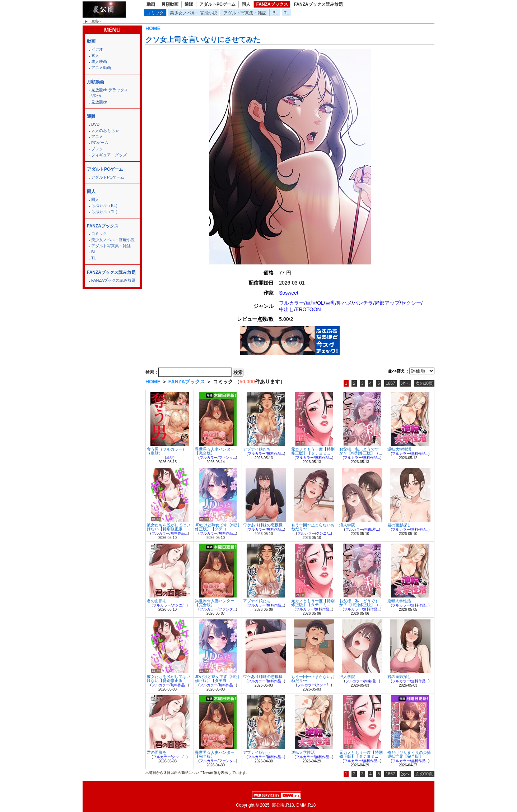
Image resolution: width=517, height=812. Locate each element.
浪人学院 (347, 525)
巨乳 (330, 303)
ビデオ (97, 49)
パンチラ (363, 303)
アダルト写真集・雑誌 (245, 13)
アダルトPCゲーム (217, 4)
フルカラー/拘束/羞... (362, 529)
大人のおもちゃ (105, 130)
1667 (390, 383)
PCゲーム (100, 143)
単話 (311, 303)
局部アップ (387, 303)
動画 (151, 4)
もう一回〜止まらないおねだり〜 (313, 527)
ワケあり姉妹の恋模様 (263, 525)
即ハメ (344, 303)
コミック (155, 13)
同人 (246, 4)
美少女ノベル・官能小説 (194, 13)
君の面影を (157, 601)
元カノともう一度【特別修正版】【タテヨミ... (313, 451)
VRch (96, 96)
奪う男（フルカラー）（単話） (167, 451)
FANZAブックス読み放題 (318, 4)
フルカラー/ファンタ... (218, 458)
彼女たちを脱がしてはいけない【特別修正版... (169, 527)
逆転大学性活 (399, 449)
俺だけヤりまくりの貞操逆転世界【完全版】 (409, 754)
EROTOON (308, 309)
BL (275, 13)
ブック (97, 149)
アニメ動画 (101, 68)
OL (320, 303)
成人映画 (99, 61)
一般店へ (95, 21)
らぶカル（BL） (105, 206)
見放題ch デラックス (110, 90)
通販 (189, 4)
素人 (95, 55)
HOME (153, 28)
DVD (95, 124)
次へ (405, 383)
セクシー (411, 303)
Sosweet (289, 293)
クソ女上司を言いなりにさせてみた (203, 40)
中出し (287, 309)
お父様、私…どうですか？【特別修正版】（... (361, 451)
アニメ (97, 137)
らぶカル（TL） (105, 212)
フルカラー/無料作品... (266, 454)
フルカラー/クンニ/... (314, 533)
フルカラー (292, 303)
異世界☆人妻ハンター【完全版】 (215, 451)
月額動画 (170, 4)
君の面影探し (399, 525)
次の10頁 (424, 383)
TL (287, 13)
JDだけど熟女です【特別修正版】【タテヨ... (217, 527)
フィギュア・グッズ (109, 155)
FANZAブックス (272, 4)
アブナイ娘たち (257, 449)
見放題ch (99, 102)
